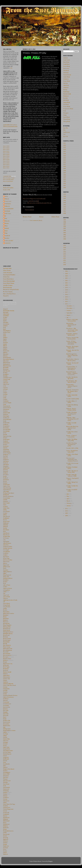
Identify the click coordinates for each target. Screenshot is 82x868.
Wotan (5, 829)
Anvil (4, 327)
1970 (65, 265)
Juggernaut (6, 565)
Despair (5, 438)
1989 (65, 220)
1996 (65, 201)
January (69, 506)
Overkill (5, 690)
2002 (65, 183)
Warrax (5, 816)
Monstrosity (6, 635)
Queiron (5, 709)
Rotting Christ (7, 729)
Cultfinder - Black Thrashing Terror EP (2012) (72, 419)
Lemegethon (6, 590)
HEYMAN (7, 211)
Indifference (67, 132)
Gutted (5, 515)
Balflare (5, 349)
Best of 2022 (6, 149)
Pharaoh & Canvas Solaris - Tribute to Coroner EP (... (72, 373)
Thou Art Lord (7, 781)
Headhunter (6, 518)
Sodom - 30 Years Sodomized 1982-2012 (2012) (72, 343)
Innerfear (6, 545)
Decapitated (6, 426)
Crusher (5, 399)
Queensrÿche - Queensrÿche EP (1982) (71, 325)
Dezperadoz (6, 439)
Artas (5, 334)
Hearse (5, 520)
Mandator (6, 615)
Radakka (5, 712)
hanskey (7, 238)
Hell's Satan (8, 214)
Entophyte (6, 466)
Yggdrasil (6, 839)
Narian (7, 223)
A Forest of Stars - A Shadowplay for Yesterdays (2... (72, 368)
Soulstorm (6, 757)
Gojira (5, 505)
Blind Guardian (7, 366)
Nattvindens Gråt (8, 649)
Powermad (6, 702)
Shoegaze (66, 113)
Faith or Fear (7, 486)
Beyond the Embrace (9, 359)
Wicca (5, 823)
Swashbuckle (6, 764)
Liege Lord (6, 595)
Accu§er (5, 317)
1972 (65, 260)
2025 (67, 274)
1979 (65, 246)
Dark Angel (6, 416)
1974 (65, 256)
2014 (65, 158)
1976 (65, 252)
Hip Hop (65, 83)
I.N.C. (5, 540)
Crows (5, 396)
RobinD (7, 228)
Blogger (50, 861)
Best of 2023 (6, 148)
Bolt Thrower (7, 371)
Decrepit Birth (7, 429)
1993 (65, 207)
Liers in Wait (6, 597)
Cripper (5, 393)
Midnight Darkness (8, 632)
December (69, 306)
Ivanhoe (5, 555)
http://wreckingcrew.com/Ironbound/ (34, 199)
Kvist (4, 583)
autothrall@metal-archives (10, 125)
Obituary (5, 674)
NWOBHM (66, 100)
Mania (5, 617)
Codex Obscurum (8, 273)
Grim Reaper (6, 511)
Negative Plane (7, 659)
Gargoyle (6, 501)
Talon (5, 766)
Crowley (5, 394)
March (68, 501)
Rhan (6, 226)
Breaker (5, 373)
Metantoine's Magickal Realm (11, 290)
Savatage (6, 742)
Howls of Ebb (7, 190)
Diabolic (5, 448)
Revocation (6, 724)
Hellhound (6, 523)
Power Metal (67, 107)
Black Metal (66, 62)
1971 (65, 263)
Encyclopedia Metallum (9, 275)
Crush (5, 398)
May (68, 496)
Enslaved (5, 463)
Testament (6, 776)
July (68, 318)
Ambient (66, 58)
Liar (4, 593)
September (70, 313)
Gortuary (5, 506)
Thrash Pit (6, 296)
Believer (5, 356)
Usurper (5, 792)
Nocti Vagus (6, 667)
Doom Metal (67, 66)
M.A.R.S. (5, 610)
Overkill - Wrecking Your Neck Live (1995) (71, 445)
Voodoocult (6, 813)
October (69, 311)
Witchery (5, 826)
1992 (65, 209)
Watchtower (6, 818)
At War (5, 341)
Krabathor (6, 580)
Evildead (5, 473)
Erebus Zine (6, 277)
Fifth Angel (6, 491)
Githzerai (7, 206)
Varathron (6, 798)
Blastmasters (7, 364)
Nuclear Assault (7, 672)
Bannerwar (6, 351)
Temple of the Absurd (9, 769)
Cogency (5, 388)
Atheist (5, 346)
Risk (4, 727)
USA (48, 203)
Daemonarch (7, 406)
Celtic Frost (6, 384)
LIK (4, 602)
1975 (65, 254)
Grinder (5, 513)
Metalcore (66, 96)
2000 (65, 188)
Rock (6, 231)
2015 (65, 156)
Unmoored (6, 789)
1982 (65, 235)
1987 (65, 224)
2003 (65, 181)
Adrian (5, 319)
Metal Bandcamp (7, 288)
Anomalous (6, 324)
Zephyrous (6, 846)
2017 (65, 152)
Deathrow (6, 424)
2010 (65, 166)
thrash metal (43, 203)
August (68, 315)
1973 (65, 258)
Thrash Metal (67, 119)
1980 (65, 239)
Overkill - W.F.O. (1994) (72, 448)
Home (41, 217)
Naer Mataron (7, 645)
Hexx (5, 531)
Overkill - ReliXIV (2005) (73, 399)
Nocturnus (6, 669)
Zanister (5, 843)
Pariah (5, 694)
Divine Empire (7, 453)
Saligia (5, 736)
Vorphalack (6, 814)
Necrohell (6, 652)
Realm (5, 719)
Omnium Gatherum (8, 684)
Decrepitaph (6, 431)
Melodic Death (67, 94)
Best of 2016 (6, 159)
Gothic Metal (67, 77)
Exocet (5, 481)
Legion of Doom (7, 588)
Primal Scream (7, 704)
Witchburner (6, 824)
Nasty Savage (7, 647)
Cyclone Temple (7, 403)
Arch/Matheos (7, 331)
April (68, 499)
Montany (6, 637)
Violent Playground (8, 809)
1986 (65, 226)
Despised (5, 441)
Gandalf (5, 500)
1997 (65, 199)
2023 (67, 278)
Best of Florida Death (8, 180)
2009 (65, 169)
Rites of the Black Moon (9, 294)
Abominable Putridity (9, 311)
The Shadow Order (8, 751)
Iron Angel (6, 550)
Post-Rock (66, 104)
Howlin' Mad (6, 537)
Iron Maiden (6, 552)
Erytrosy (5, 470)
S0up (6, 233)
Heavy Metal (67, 81)
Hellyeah (5, 527)
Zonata (5, 851)
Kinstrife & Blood (8, 578)
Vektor (5, 803)
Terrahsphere (7, 772)
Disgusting (6, 450)
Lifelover (6, 598)
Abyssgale (6, 312)
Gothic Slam (6, 508)
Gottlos (5, 510)
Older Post (55, 217)
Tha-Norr (6, 777)
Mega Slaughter (7, 625)
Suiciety (5, 761)
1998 (65, 196)
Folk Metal (66, 71)
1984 (28, 203)
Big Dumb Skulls (7, 268)
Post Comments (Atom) (36, 220)
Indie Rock (66, 85)
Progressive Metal (68, 109)
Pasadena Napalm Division (10, 695)
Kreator (5, 582)
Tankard (5, 767)
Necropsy (6, 657)
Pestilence (6, 699)
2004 (65, 179)
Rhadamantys (7, 726)
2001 (65, 186)
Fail (64, 134)
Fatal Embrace (7, 490)
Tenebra (5, 771)
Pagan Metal (67, 102)
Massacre (6, 622)
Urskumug (6, 791)
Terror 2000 (6, 774)
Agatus (5, 321)
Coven (5, 391)
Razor (5, 717)
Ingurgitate (6, 542)
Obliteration (6, 675)
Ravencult (6, 716)
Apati (4, 329)
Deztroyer (6, 446)
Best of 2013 (6, 164)
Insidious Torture (8, 547)
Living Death (6, 605)
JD (5, 216)
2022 (67, 281)
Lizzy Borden (7, 607)
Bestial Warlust (7, 358)
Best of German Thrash (9, 178)
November (70, 308)
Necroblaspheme (8, 650)
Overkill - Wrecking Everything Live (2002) (71, 414)
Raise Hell (6, 714)
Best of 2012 (6, 166)
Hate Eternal (6, 516)
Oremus (5, 687)
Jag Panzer (6, 557)
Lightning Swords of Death (10, 600)
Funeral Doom (67, 75)
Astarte (5, 344)
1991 (65, 211)
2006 (65, 175)
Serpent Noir (7, 749)
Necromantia (7, 654)
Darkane (5, 411)
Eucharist (6, 471)
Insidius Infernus (8, 548)
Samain (5, 737)
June (68, 494)
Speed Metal (66, 117)
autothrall (7, 236)
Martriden (6, 619)
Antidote (5, 326)
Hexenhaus (6, 530)
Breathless (6, 374)
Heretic (5, 528)
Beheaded (6, 354)
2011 (65, 164)
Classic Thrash (7, 271)
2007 (65, 173)
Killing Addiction (7, 572)
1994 (65, 205)
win (50, 203)
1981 (65, 237)
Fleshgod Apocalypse (9, 493)
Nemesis (5, 660)
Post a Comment (29, 210)
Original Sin (6, 689)
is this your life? (9, 241)
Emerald (5, 456)
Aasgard (5, 309)
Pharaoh (5, 700)
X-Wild (5, 833)
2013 (65, 160)
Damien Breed (7, 408)
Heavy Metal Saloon (8, 279)
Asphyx (5, 339)
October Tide (7, 679)
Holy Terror (6, 535)
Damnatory (6, 409)
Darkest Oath (7, 413)
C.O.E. (5, 386)
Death (5, 421)
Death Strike (6, 423)
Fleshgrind (6, 495)
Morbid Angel (7, 640)
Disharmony (6, 451)
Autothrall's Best (7, 176)
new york (32, 203)
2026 (67, 271)
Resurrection (7, 722)
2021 (65, 143)
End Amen (6, 461)
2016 (65, 154)
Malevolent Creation (9, 613)
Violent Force (7, 808)
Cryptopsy (6, 401)
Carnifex (5, 381)
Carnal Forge (7, 379)
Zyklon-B (6, 854)
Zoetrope (6, 848)
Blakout (7, 199)
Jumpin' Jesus (7, 567)
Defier (5, 433)
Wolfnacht (6, 828)
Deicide (5, 435)
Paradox (5, 692)
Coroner (5, 389)
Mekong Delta (7, 627)
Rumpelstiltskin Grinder (9, 731)
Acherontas (6, 314)
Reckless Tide (7, 721)
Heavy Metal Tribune (9, 283)
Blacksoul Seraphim (8, 188)
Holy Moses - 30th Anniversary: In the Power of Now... (72, 330)
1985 (65, 228)
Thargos (5, 779)
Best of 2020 (6, 153)
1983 (65, 233)
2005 (65, 177)
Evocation (6, 475)
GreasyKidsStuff (9, 209)
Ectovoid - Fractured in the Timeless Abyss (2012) (72, 391)
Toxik (5, 786)
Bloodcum (6, 369)
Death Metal (66, 64)
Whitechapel (6, 821)
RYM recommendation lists (10, 127)
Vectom (5, 799)
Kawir (5, 568)
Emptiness (6, 460)
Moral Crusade (7, 639)
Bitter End (6, 361)
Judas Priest (6, 562)
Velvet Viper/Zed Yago (9, 804)
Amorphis (6, 322)
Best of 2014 (6, 163)
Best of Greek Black (8, 181)
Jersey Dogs (6, 558)
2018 (65, 149)
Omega (5, 680)
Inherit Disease (7, 543)
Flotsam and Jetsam (8, 496)
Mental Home (7, 629)
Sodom (5, 756)
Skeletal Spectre (7, 754)
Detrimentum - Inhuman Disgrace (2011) (72, 386)
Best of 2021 (6, 151)
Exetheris (6, 478)
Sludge (65, 115)
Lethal (5, 592)
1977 (65, 250)
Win (64, 130)
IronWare (6, 553)
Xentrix (5, 836)
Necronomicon (7, 655)
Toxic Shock (6, 784)
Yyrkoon (5, 841)
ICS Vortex (6, 538)
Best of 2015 (6, 161)
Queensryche (7, 707)
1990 (65, 213)
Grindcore (66, 79)
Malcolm (7, 221)
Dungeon (6, 455)
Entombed (6, 465)
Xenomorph (6, 834)
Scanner (5, 744)
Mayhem (5, 620)
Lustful (5, 608)
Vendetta (5, 806)
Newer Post (27, 217)
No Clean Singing (8, 292)
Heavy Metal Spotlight (9, 281)
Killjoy (5, 573)
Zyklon (5, 853)
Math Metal (66, 92)
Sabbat (5, 732)
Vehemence (6, 801)
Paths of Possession (8, 697)
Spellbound (6, 759)
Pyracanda (6, 706)
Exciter (5, 476)
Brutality (5, 376)
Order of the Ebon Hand (9, 685)
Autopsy (5, 347)
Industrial (66, 88)
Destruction (6, 443)
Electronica (66, 69)
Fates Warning (7, 488)
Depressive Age (7, 436)
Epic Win (66, 128)
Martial (65, 90)
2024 (67, 276)
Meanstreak (6, 624)
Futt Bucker (8, 204)
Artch (5, 336)
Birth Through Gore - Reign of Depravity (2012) (72, 355)
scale (11, 68)
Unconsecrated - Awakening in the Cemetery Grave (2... (72, 460)
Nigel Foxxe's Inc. (8, 664)
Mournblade (6, 642)
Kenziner (6, 570)
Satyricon (6, 741)
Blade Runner (7, 363)
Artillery (5, 337)
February (69, 503)
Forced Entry (7, 498)
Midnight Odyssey (8, 634)
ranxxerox (8, 243)
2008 (65, 171)
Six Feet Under (7, 752)
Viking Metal (67, 121)
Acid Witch (6, 316)
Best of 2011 (6, 168)
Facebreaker (6, 485)
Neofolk (65, 98)
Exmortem (6, 480)
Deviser (5, 445)
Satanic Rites (6, 739)
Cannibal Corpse (7, 378)
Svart (5, 762)
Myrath (5, 644)
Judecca (5, 563)
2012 (65, 162)
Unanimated (6, 788)
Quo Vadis (6, 711)
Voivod (5, 811)
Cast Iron (6, 383)
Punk (65, 111)
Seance (5, 746)
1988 (65, 222)
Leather (5, 587)
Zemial (5, 844)
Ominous (6, 682)
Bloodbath (6, 368)
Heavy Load (6, 521)
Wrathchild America (8, 831)
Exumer (5, 483)
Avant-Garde (67, 60)
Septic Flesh (6, 747)
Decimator (6, 428)
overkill (37, 203)
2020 (65, 145)
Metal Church (7, 630)
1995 (65, 203)
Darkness (6, 414)
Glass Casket (6, 503)
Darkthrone (6, 418)
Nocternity (6, 665)
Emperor (6, 458)
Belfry (7, 196)
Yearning (6, 838)
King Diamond (7, 575)
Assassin (5, 343)
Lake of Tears (7, 585)
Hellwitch (6, 525)
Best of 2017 (6, 158)
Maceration (6, 612)
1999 (65, 194)
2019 (65, 147)
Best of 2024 (6, 146)
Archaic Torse (7, 332)
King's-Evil (6, 577)
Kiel (6, 219)
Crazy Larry (8, 201)
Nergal (5, 662)
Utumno (5, 796)
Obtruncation (7, 677)
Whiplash (5, 819)
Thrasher (6, 782)
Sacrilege (6, 734)
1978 (65, 248)
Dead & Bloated (7, 419)
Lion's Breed (6, 603)
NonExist (6, 670)
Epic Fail (66, 137)
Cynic (5, 404)
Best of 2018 (6, 156)
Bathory (5, 353)
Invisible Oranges (8, 285)
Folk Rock (66, 73)
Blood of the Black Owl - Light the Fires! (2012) (72, 428)
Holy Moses (6, 533)
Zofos (5, 849)
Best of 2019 (6, 154)
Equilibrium (6, 468)
